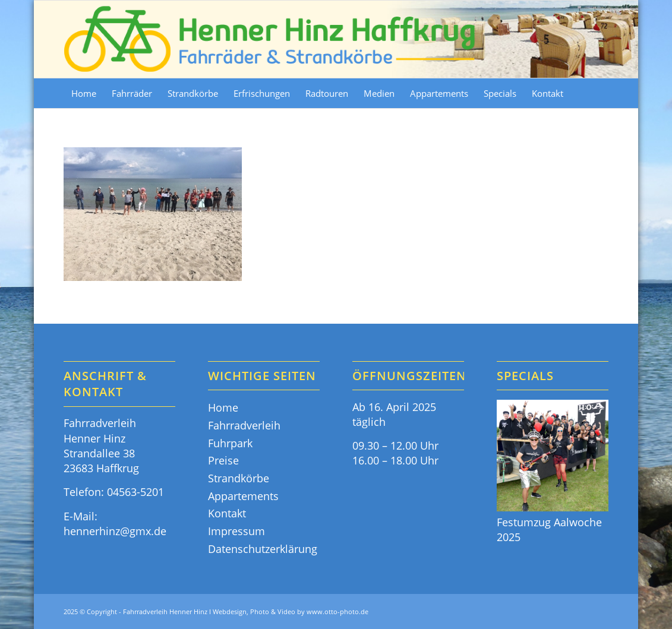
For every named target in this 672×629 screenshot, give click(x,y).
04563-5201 (135, 492)
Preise (223, 460)
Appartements (243, 496)
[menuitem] (84, 93)
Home (223, 407)
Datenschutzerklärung (263, 549)
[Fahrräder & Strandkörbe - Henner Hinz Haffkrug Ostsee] (270, 39)
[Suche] (602, 93)
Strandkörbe (239, 478)
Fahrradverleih (244, 425)
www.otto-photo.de (337, 611)
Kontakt (227, 513)
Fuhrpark (230, 443)
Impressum (236, 531)
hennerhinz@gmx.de (115, 531)
